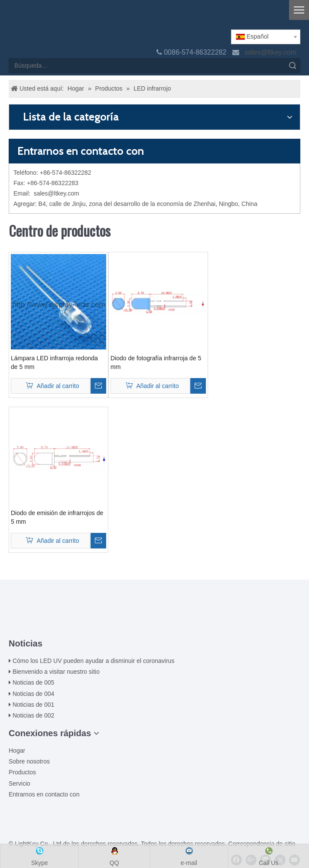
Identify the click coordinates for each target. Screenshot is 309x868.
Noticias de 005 (34, 682)
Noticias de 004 (34, 694)
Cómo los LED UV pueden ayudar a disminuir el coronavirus (94, 661)
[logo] (16, 18)
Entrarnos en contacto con (44, 794)
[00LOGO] (155, 610)
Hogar (17, 751)
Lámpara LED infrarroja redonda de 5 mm (54, 362)
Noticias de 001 (34, 705)
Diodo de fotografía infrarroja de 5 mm (156, 362)
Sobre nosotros (29, 761)
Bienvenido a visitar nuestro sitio (56, 672)
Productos (22, 772)
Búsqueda (293, 66)
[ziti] (155, 624)
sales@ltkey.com (271, 52)
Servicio (20, 783)
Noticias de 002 (34, 715)
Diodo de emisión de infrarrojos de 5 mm (57, 517)
